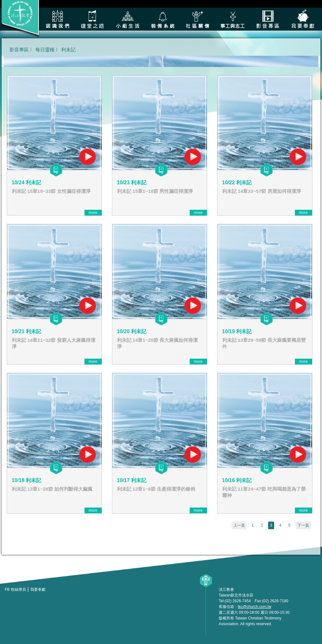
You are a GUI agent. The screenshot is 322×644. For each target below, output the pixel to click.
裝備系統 (163, 19)
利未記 (68, 50)
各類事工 (233, 19)
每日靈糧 (45, 50)
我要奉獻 (303, 19)
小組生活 (128, 19)
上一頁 (239, 525)
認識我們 (57, 19)
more (93, 213)
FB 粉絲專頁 (15, 589)
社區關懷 (198, 19)
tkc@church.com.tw (255, 607)
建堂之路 (92, 19)
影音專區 (268, 19)
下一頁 (303, 525)
